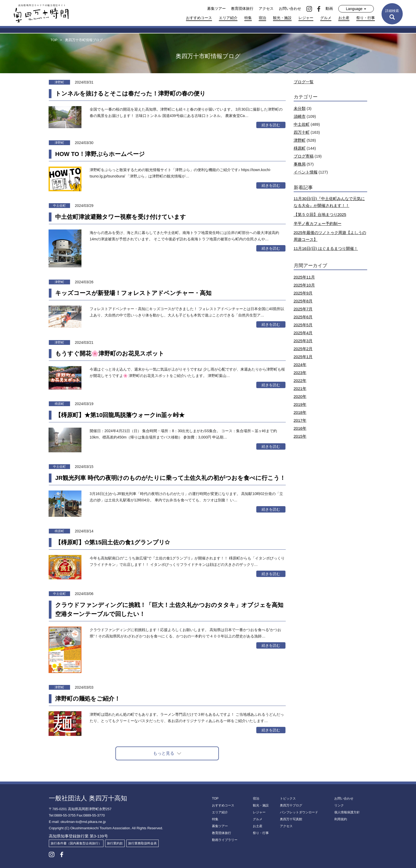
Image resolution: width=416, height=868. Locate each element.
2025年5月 (303, 325)
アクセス (266, 8)
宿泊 (262, 18)
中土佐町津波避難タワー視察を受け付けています (121, 217)
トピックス (288, 798)
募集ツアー (216, 8)
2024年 (300, 365)
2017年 (300, 420)
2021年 (300, 389)
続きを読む (271, 125)
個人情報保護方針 (347, 812)
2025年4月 (303, 333)
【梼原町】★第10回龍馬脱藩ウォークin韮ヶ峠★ (120, 415)
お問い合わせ (290, 8)
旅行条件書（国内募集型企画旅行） (76, 843)
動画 (329, 8)
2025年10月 (304, 285)
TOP (215, 798)
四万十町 (302, 132)
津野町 (300, 140)
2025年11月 (304, 277)
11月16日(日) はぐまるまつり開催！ (326, 248)
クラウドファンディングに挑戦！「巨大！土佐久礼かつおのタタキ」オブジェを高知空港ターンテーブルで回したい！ (169, 609)
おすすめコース (199, 18)
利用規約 (341, 819)
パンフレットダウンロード (299, 812)
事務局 (300, 164)
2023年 (300, 373)
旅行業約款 (115, 843)
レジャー (306, 18)
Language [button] (356, 9)
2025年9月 (303, 293)
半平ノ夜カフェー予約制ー (318, 223)
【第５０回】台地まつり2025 (320, 214)
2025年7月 (303, 309)
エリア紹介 (228, 18)
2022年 (300, 381)
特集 (248, 18)
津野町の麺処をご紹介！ (88, 699)
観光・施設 (282, 18)
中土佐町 (302, 124)
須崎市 (300, 116)
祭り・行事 (366, 18)
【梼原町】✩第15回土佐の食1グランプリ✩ (112, 542)
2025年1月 (303, 357)
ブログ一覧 (304, 82)
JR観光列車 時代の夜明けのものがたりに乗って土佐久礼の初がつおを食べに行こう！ (170, 478)
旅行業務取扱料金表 (142, 843)
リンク (339, 805)
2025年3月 (303, 341)
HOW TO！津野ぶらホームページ (100, 154)
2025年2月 (303, 349)
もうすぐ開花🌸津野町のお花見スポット (110, 353)
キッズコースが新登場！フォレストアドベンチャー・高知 (133, 293)
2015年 (300, 436)
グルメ (326, 18)
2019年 (300, 404)
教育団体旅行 (242, 8)
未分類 (300, 108)
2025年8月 (303, 301)
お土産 (344, 18)
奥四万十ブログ (291, 805)
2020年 (300, 396)
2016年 (300, 428)
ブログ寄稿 (304, 156)
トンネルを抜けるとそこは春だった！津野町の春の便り (130, 94)
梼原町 (300, 148)
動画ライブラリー (225, 840)
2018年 (300, 412)
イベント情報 (306, 172)
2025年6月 (303, 317)
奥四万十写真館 (291, 819)
